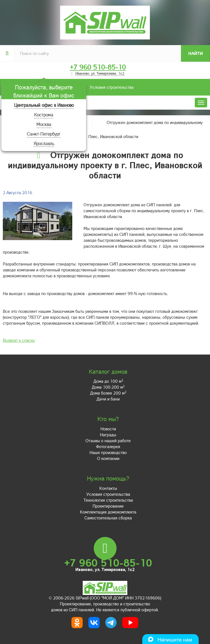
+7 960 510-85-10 (98, 67)
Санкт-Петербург (44, 134)
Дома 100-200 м (108, 387)
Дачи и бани (108, 399)
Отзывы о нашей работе (108, 441)
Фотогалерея (108, 446)
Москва (44, 124)
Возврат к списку (19, 340)
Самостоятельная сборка (108, 518)
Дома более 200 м (108, 393)
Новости (108, 429)
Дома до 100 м (108, 381)
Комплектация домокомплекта (108, 512)
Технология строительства (108, 500)
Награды (108, 435)
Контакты (108, 488)
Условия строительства (73, 87)
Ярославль (44, 143)
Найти (196, 53)
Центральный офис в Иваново (44, 105)
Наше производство (108, 452)
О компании (108, 458)
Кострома (44, 115)
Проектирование (108, 506)
